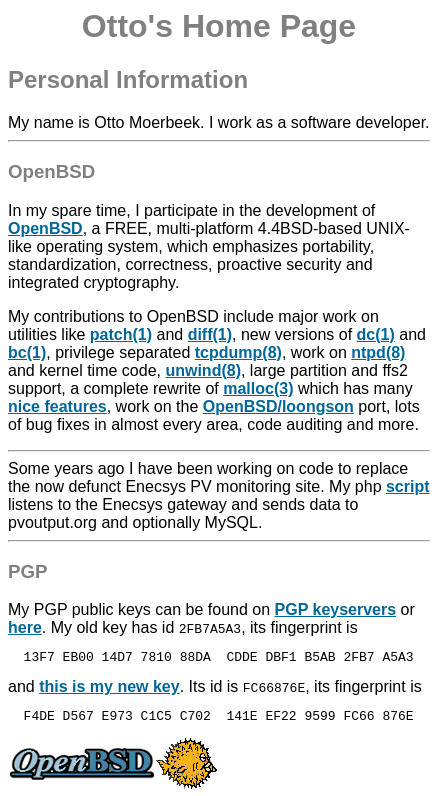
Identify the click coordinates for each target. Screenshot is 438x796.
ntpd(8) (378, 352)
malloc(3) (258, 388)
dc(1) (376, 334)
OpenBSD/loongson (278, 406)
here (25, 627)
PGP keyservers (336, 609)
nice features (57, 406)
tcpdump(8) (238, 352)
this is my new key (109, 689)
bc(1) (27, 352)
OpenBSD (45, 228)
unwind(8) (203, 370)
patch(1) (121, 334)
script (408, 486)
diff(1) (210, 334)
